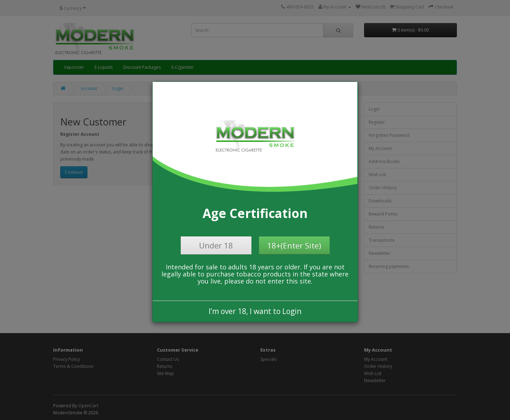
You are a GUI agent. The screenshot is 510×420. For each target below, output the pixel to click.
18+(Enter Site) (294, 245)
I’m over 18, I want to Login (255, 311)
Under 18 (216, 245)
